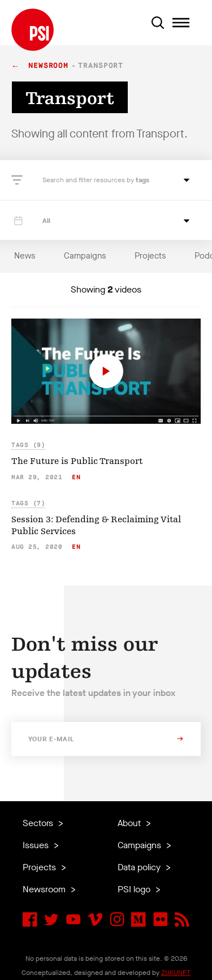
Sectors (39, 823)
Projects (150, 256)
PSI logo (135, 889)
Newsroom (48, 66)
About (130, 823)
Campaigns (85, 256)
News (25, 256)
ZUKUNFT (176, 973)
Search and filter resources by (89, 180)
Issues (37, 845)
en (76, 477)
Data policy (140, 867)
